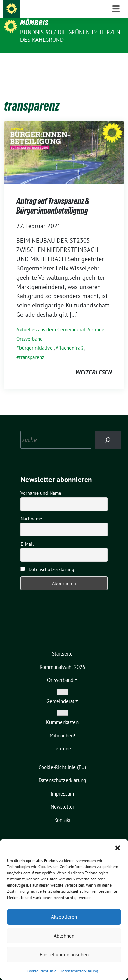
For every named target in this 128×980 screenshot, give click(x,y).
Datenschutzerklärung (79, 971)
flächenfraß (71, 337)
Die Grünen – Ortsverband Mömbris (62, 18)
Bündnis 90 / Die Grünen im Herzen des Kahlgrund (70, 36)
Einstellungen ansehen (64, 954)
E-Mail (27, 533)
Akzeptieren (64, 917)
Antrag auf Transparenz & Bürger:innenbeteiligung (53, 195)
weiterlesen (94, 362)
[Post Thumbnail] (64, 142)
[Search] (108, 429)
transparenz (32, 347)
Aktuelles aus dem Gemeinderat (51, 319)
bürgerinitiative (36, 337)
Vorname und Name (41, 482)
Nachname (31, 508)
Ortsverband (30, 328)
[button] (118, 847)
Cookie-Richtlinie (41, 971)
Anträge (96, 319)
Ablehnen (64, 936)
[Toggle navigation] (116, 64)
